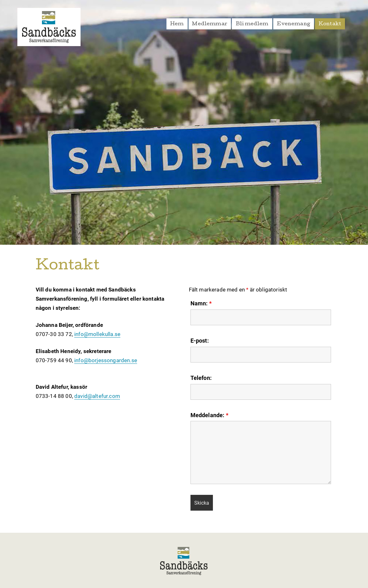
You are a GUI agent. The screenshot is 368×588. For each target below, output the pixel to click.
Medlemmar (210, 24)
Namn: (201, 303)
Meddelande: (209, 415)
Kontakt (330, 24)
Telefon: (201, 378)
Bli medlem (252, 24)
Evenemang (293, 24)
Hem (177, 24)
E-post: (200, 341)
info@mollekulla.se (97, 334)
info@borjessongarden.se (106, 360)
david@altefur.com (97, 396)
